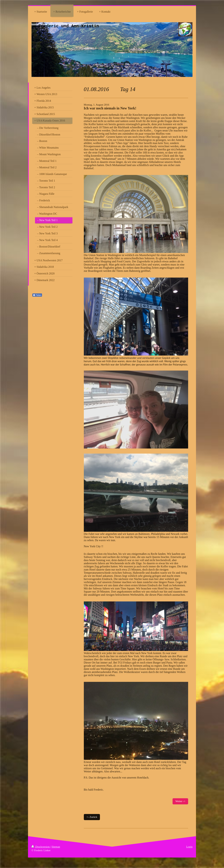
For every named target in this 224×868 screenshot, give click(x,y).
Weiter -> (180, 801)
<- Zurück (92, 817)
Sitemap (56, 847)
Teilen (37, 295)
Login (189, 847)
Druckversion (41, 847)
